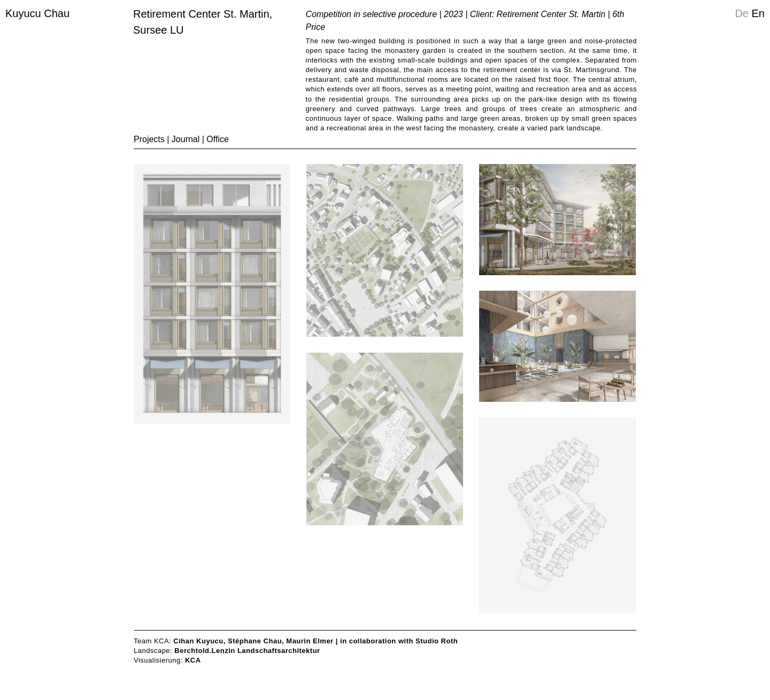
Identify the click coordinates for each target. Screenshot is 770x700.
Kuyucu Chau (37, 13)
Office (218, 139)
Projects (149, 139)
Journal (186, 139)
